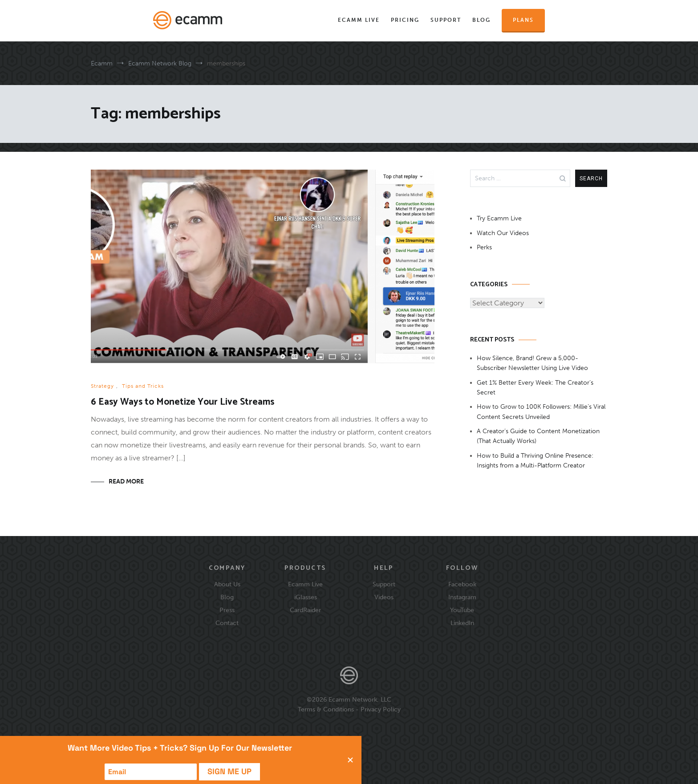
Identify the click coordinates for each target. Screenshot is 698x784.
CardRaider (305, 610)
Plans (523, 20)
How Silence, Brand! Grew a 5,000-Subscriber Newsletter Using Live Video (532, 363)
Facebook (462, 584)
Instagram (462, 597)
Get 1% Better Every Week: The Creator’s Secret (535, 388)
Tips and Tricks (143, 386)
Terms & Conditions (326, 709)
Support (446, 20)
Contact (227, 623)
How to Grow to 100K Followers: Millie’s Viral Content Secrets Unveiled (541, 412)
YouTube (462, 610)
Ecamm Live (359, 20)
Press (227, 610)
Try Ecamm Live (499, 218)
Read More (126, 481)
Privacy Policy (381, 709)
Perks (484, 247)
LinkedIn (462, 623)
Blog (481, 20)
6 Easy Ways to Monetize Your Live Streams (183, 402)
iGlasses (306, 597)
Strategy (102, 386)
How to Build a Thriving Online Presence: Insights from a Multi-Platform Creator (535, 461)
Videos (384, 597)
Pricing (405, 20)
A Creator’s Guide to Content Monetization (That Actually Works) (538, 436)
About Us (227, 584)
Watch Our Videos (503, 233)
